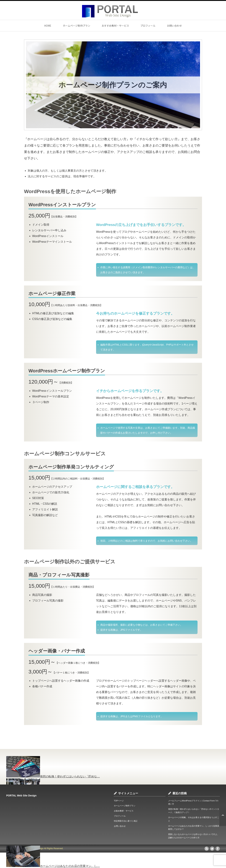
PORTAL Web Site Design (21, 796)
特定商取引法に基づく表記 (126, 821)
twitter (212, 849)
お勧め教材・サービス (124, 811)
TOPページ (119, 801)
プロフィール (148, 26)
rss (207, 849)
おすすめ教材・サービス (115, 26)
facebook (218, 849)
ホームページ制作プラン (77, 26)
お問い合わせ (174, 26)
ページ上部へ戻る (223, 815)
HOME (48, 26)
